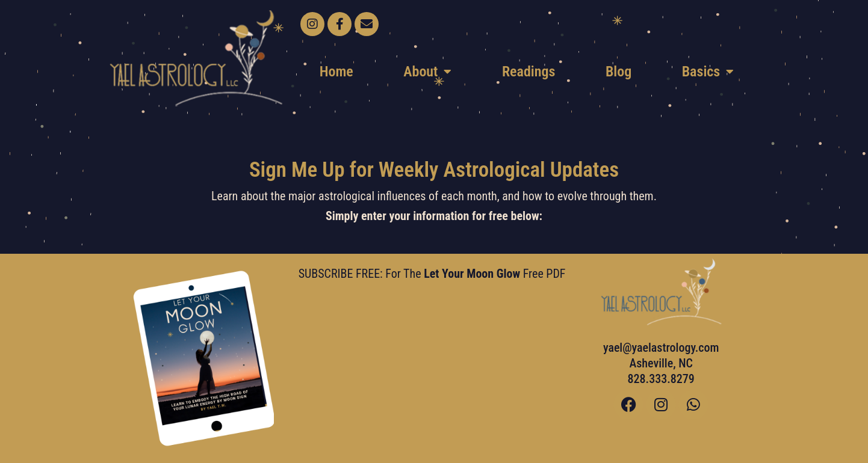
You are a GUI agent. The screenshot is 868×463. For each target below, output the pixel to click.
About (427, 72)
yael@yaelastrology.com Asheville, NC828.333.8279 (661, 363)
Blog (618, 72)
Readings (529, 72)
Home (336, 72)
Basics (708, 72)
